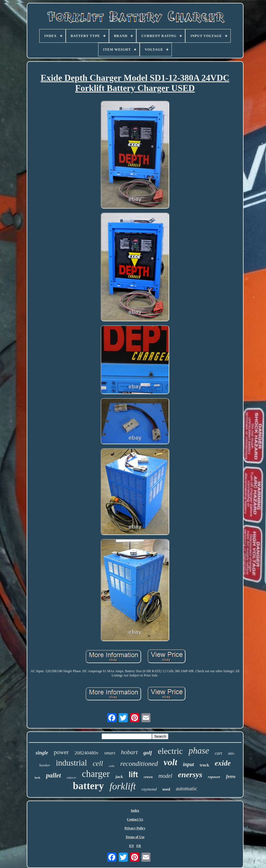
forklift (123, 786)
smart (110, 753)
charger (96, 774)
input (188, 764)
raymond (149, 789)
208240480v (86, 753)
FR (139, 846)
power (61, 752)
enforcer (71, 778)
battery (88, 786)
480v (231, 754)
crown (148, 777)
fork (38, 778)
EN (132, 846)
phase (199, 751)
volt (170, 762)
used (166, 789)
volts (112, 766)
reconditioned (139, 764)
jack (119, 777)
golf (148, 753)
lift (133, 775)
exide (223, 763)
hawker (45, 765)
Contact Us (135, 819)
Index (135, 811)
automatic (186, 788)
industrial (71, 763)
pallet (53, 775)
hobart (129, 752)
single (42, 753)
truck (204, 765)
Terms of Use (135, 837)
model (165, 776)
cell (98, 763)
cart (218, 753)
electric (170, 751)
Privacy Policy (135, 828)
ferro (231, 777)
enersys (190, 775)
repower (214, 777)
